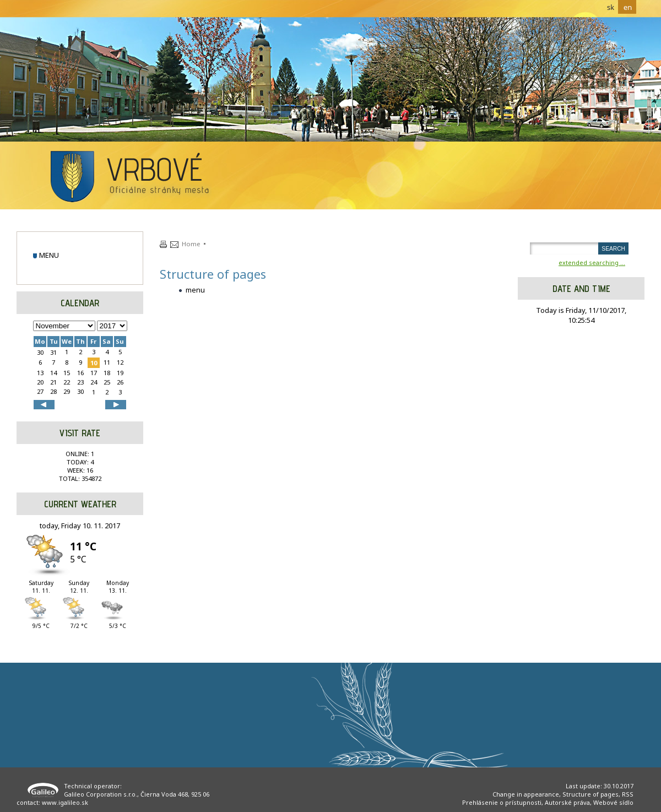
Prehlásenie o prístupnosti (502, 802)
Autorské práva (567, 802)
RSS (628, 794)
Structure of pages (590, 794)
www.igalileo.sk (65, 802)
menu (49, 255)
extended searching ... (592, 262)
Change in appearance (526, 794)
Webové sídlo (613, 802)
